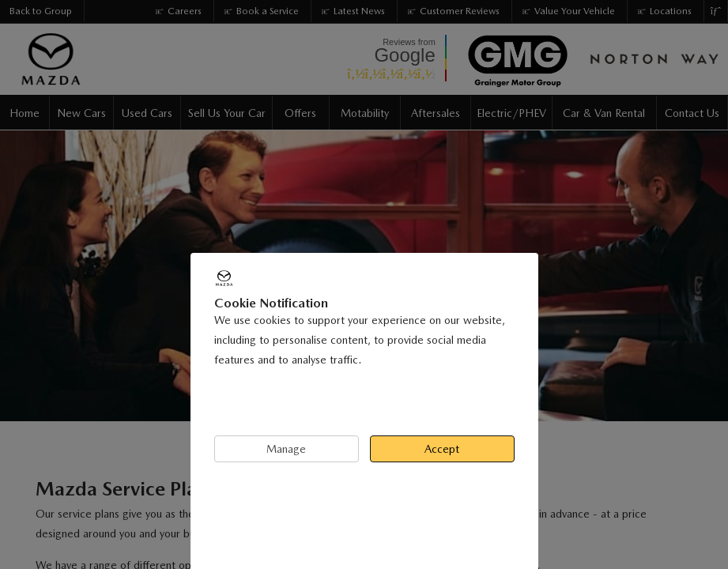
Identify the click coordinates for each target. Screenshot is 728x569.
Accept (442, 449)
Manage (286, 449)
